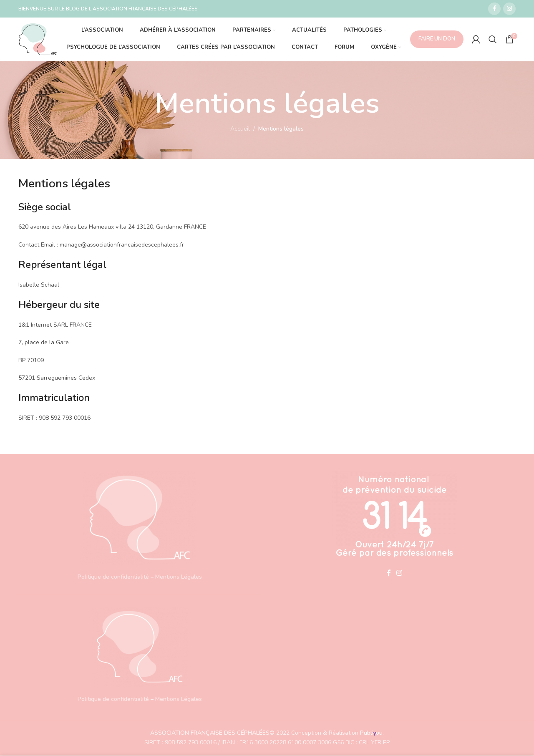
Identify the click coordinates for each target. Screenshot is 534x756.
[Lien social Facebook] (494, 9)
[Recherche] (493, 39)
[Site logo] (38, 39)
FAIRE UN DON (437, 39)
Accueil (240, 129)
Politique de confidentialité (113, 577)
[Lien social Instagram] (509, 9)
